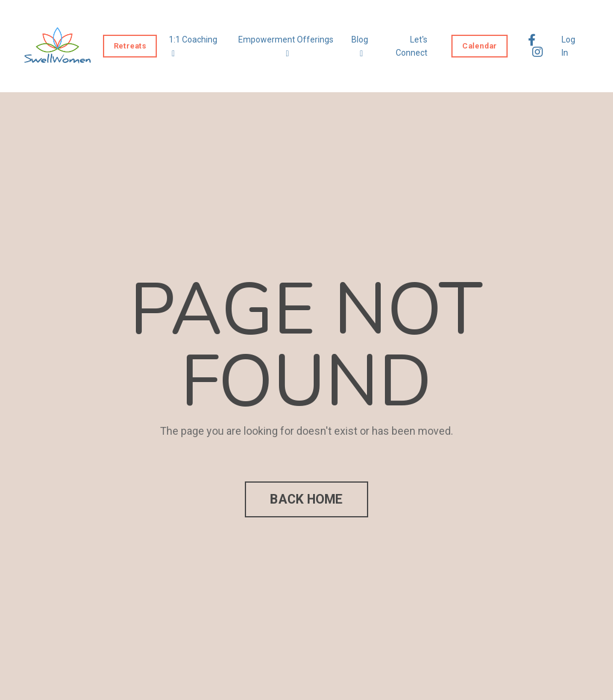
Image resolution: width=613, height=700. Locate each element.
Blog (360, 46)
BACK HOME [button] (306, 499)
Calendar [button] (480, 46)
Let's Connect (412, 46)
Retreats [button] (130, 46)
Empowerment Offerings (286, 46)
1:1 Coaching (193, 46)
